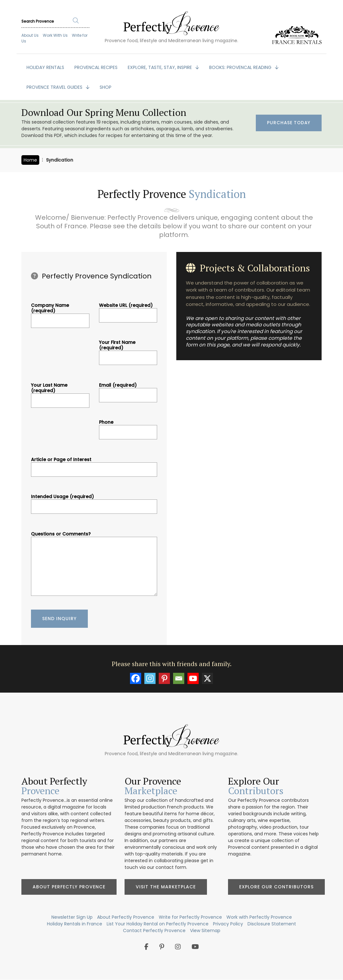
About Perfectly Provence (69, 887)
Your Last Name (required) (60, 393)
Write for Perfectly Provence (190, 917)
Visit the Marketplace (166, 887)
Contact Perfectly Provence (154, 931)
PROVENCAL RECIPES (96, 67)
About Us (30, 35)
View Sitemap (205, 931)
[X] (207, 678)
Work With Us (55, 35)
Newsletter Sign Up (72, 917)
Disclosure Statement (272, 924)
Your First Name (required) (128, 350)
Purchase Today (288, 123)
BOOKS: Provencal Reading (241, 67)
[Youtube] (193, 678)
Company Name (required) (60, 313)
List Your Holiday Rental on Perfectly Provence (158, 924)
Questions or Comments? (94, 564)
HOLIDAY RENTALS (45, 67)
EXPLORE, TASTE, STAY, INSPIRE (160, 67)
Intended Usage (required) (94, 502)
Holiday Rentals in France (75, 924)
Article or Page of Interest (94, 465)
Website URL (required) (128, 310)
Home (30, 160)
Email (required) (128, 390)
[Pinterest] (164, 678)
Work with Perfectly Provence (259, 917)
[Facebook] (136, 678)
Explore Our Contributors (276, 887)
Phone (128, 427)
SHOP (106, 87)
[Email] (179, 678)
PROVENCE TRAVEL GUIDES (55, 87)
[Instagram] (150, 678)
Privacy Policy (228, 924)
